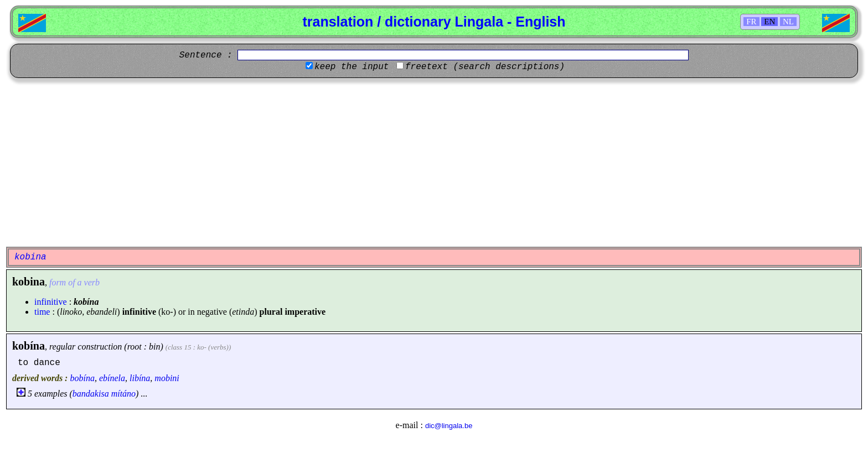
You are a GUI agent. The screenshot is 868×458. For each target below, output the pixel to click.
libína (140, 378)
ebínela (112, 378)
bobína (82, 378)
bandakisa (91, 394)
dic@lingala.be (449, 426)
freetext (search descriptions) (485, 67)
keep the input (352, 67)
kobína (29, 346)
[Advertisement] (434, 161)
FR (751, 22)
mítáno (123, 394)
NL (788, 22)
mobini (167, 378)
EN (769, 22)
